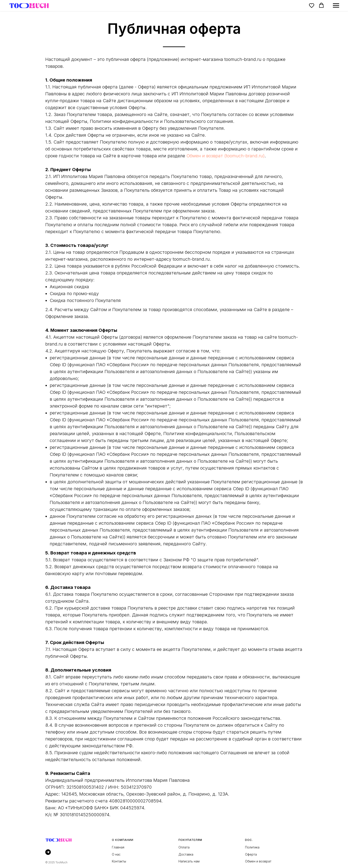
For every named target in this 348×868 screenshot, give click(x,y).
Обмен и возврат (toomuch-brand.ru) (225, 156)
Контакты (119, 861)
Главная (118, 847)
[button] (312, 5)
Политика (252, 847)
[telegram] (48, 852)
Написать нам (189, 861)
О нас (116, 854)
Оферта (251, 854)
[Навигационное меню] (336, 6)
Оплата (184, 847)
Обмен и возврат (258, 861)
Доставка (186, 854)
